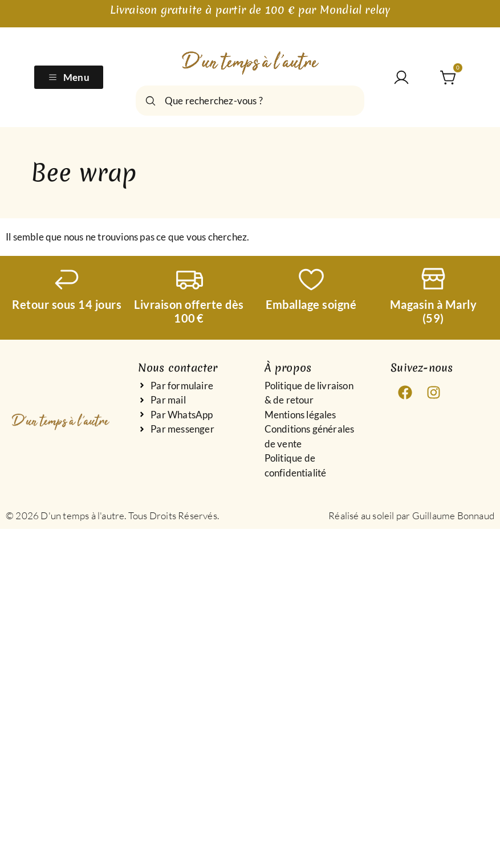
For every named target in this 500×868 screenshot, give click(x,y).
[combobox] (250, 101)
